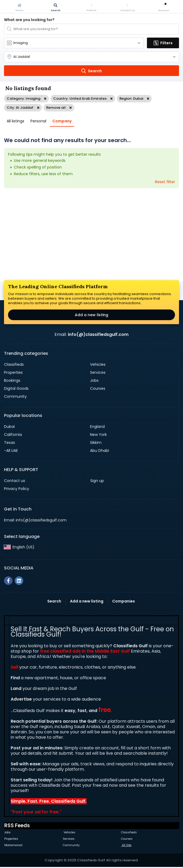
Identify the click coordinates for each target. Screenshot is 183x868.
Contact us (15, 481)
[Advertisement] (91, 235)
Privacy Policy (17, 489)
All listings (15, 121)
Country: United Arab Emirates (80, 99)
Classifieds (14, 364)
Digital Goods (16, 388)
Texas (9, 443)
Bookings (12, 380)
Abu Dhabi (100, 451)
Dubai (9, 427)
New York (98, 435)
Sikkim (96, 443)
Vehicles (98, 364)
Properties (13, 372)
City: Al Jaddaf (20, 108)
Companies (124, 601)
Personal (38, 121)
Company (62, 121)
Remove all (56, 108)
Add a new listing (91, 315)
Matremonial (13, 845)
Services (98, 372)
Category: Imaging (24, 99)
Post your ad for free (36, 812)
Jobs (94, 380)
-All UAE (11, 451)
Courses (98, 388)
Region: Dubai (131, 99)
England (97, 427)
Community (15, 396)
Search (54, 601)
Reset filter (165, 182)
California (13, 435)
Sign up (97, 481)
